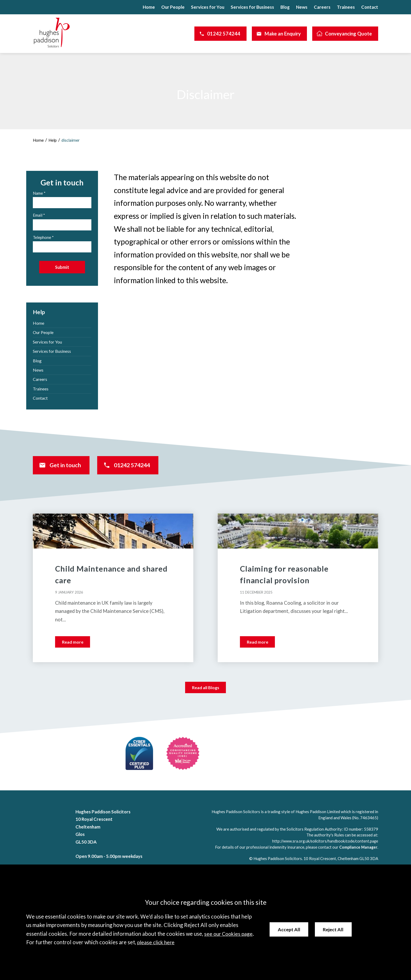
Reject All (335, 929)
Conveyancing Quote (348, 34)
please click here (157, 942)
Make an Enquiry (283, 34)
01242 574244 (224, 34)
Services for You (208, 7)
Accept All (290, 929)
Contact (370, 7)
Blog (285, 7)
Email (38, 215)
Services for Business (252, 7)
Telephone (42, 237)
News (302, 7)
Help (53, 140)
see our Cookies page (229, 934)
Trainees (346, 7)
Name (38, 193)
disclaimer (72, 140)
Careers (322, 7)
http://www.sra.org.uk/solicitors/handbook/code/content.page (323, 849)
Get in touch (70, 471)
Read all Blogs (206, 695)
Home (149, 7)
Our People (173, 7)
